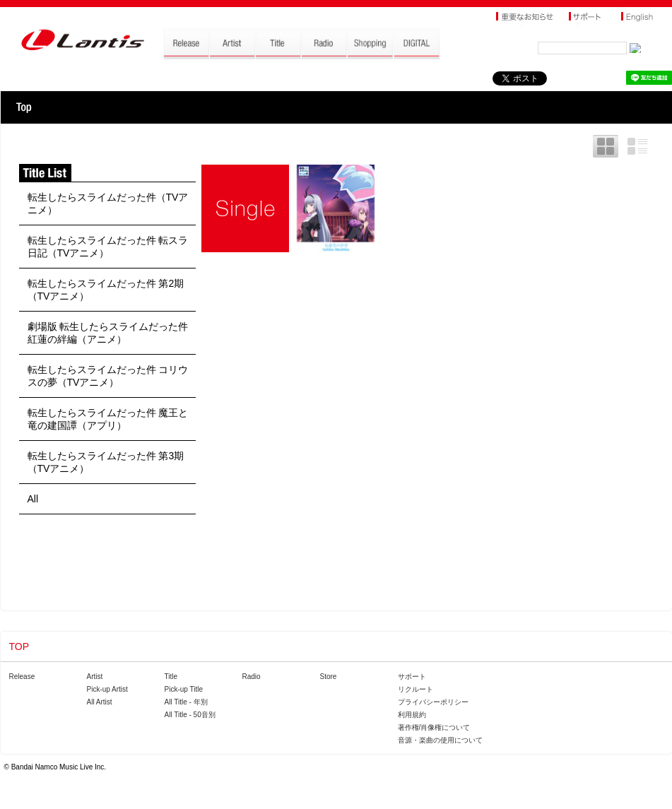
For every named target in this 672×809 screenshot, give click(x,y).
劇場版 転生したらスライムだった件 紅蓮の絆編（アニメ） (108, 333)
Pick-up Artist (107, 689)
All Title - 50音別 (190, 715)
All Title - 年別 (186, 702)
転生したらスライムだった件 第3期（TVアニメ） (106, 462)
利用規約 (412, 715)
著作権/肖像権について (434, 727)
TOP (24, 107)
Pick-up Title (184, 689)
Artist (95, 677)
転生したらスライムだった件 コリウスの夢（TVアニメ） (108, 376)
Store (329, 677)
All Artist (100, 702)
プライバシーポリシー (433, 702)
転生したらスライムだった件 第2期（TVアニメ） (106, 290)
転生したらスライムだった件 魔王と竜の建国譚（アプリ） (108, 419)
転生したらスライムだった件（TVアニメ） (108, 203)
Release (22, 677)
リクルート (415, 689)
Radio (252, 677)
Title (171, 677)
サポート (412, 677)
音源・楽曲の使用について (440, 740)
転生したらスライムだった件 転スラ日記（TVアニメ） (108, 247)
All (33, 499)
